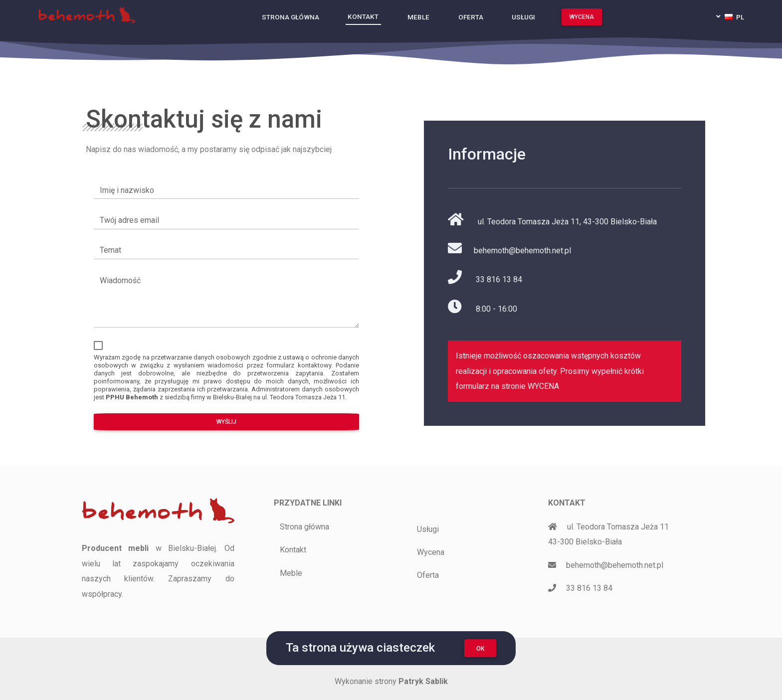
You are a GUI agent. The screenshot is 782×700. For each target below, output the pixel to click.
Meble (418, 16)
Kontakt (363, 16)
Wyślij (225, 422)
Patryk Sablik (423, 681)
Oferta (471, 16)
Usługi (523, 16)
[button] (730, 16)
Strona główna (291, 16)
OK (480, 649)
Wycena (582, 16)
